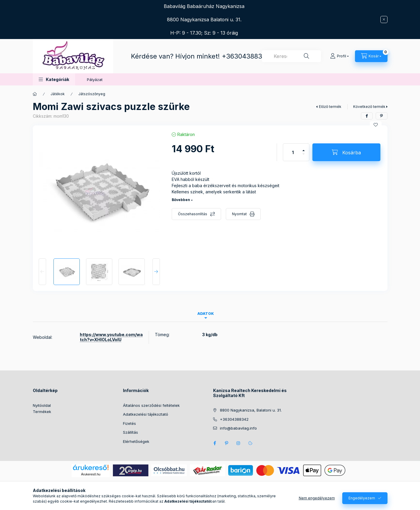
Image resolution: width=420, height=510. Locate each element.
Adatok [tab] (206, 314)
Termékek (42, 412)
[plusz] (304, 148)
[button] (54, 79)
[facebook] (367, 116)
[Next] (156, 272)
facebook (215, 443)
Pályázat (95, 80)
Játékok (58, 94)
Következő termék (369, 107)
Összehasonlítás (193, 214)
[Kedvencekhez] (376, 125)
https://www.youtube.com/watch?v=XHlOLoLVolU (111, 337)
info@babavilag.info (238, 428)
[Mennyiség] (293, 152)
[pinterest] (382, 116)
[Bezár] (384, 20)
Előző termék (330, 107)
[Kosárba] (346, 152)
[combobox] (291, 56)
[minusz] (304, 157)
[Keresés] (307, 56)
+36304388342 (246, 56)
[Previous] (42, 272)
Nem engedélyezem (317, 498)
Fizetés (129, 423)
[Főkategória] (35, 94)
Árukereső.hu (91, 474)
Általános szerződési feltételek (151, 405)
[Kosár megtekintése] (371, 56)
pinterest (227, 443)
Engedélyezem (362, 498)
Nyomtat (239, 214)
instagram (239, 443)
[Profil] (339, 56)
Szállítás (130, 432)
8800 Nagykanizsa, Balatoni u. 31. (251, 410)
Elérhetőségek (136, 441)
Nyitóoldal (42, 405)
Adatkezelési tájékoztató (146, 414)
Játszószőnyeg (92, 94)
